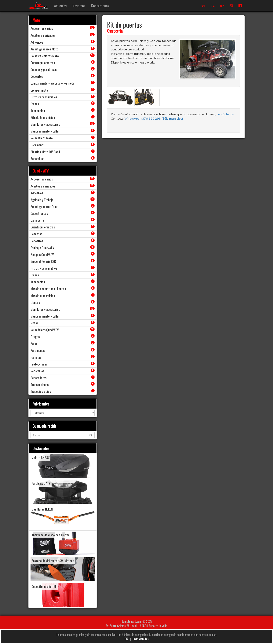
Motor (34, 323)
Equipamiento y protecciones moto (53, 83)
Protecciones (39, 364)
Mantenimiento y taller (45, 131)
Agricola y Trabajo (42, 200)
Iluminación (38, 111)
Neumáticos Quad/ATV (45, 330)
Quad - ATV (41, 171)
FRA (213, 6)
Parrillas (36, 357)
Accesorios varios (42, 28)
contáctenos (225, 114)
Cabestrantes (39, 213)
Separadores (38, 378)
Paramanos (38, 145)
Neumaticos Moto (42, 138)
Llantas (35, 302)
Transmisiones (40, 384)
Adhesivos (37, 42)
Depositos (37, 76)
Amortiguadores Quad (44, 206)
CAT (203, 6)
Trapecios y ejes (41, 391)
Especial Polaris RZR (43, 261)
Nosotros (79, 6)
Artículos (60, 6)
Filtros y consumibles (44, 97)
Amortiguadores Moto (44, 49)
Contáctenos (100, 6)
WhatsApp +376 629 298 (143, 118)
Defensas (36, 234)
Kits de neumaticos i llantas (48, 289)
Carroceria (115, 31)
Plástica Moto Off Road (45, 152)
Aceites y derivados (43, 35)
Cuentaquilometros (43, 63)
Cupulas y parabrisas (44, 69)
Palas (34, 343)
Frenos (35, 104)
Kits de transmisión (43, 117)
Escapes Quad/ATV (42, 254)
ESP (222, 6)
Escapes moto (39, 90)
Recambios (37, 158)
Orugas (35, 337)
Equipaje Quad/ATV (42, 248)
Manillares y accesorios (45, 124)
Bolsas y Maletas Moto (45, 56)
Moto (36, 20)
